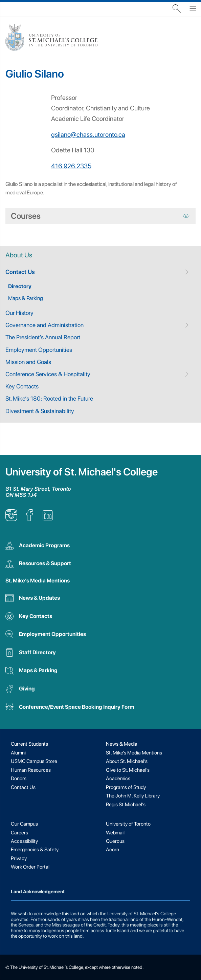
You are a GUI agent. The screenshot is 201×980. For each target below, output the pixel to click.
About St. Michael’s (127, 761)
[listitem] (11, 519)
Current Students (29, 744)
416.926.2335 (71, 166)
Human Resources (31, 770)
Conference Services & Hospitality (48, 374)
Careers (19, 833)
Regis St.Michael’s (126, 805)
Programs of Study (126, 787)
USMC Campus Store (34, 761)
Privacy (19, 858)
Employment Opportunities (39, 350)
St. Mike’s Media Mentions (38, 581)
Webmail (115, 833)
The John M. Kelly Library (133, 796)
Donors (19, 779)
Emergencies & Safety (35, 850)
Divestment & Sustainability (40, 411)
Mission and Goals (28, 362)
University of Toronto (128, 824)
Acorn (113, 850)
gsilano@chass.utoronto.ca (88, 135)
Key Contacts (22, 386)
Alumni (18, 753)
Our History (19, 313)
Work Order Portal (30, 867)
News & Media (122, 744)
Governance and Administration (44, 325)
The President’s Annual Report (43, 337)
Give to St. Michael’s (128, 770)
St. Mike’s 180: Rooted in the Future (49, 398)
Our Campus (24, 824)
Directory (20, 286)
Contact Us (20, 272)
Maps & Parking (26, 298)
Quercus (115, 841)
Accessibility (24, 841)
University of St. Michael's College (82, 472)
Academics (118, 779)
